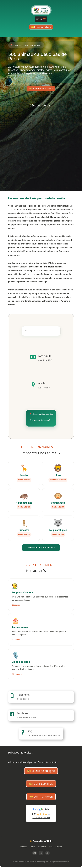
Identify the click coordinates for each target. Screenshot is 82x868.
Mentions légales (41, 862)
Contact (59, 847)
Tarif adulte (45, 356)
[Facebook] (35, 853)
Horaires (23, 847)
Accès (42, 383)
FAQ (30, 731)
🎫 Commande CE (41, 796)
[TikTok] (47, 853)
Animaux (42, 847)
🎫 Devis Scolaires (41, 784)
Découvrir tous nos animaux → (41, 548)
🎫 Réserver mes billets (41, 89)
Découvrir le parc (41, 105)
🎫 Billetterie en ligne (41, 27)
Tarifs (33, 847)
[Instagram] (41, 853)
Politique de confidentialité (59, 862)
